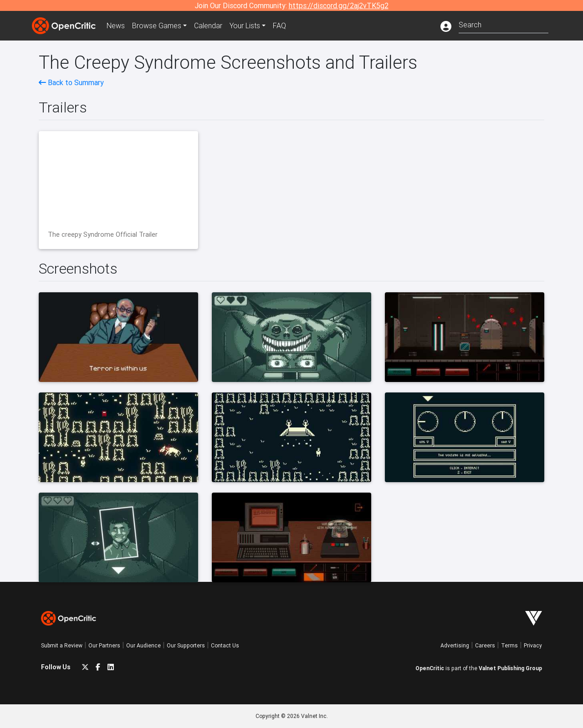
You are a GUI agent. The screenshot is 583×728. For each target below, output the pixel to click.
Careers (485, 645)
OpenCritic (430, 668)
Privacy (533, 645)
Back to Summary (71, 82)
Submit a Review (62, 645)
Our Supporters (186, 645)
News (116, 25)
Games (157, 25)
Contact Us (225, 645)
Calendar (208, 25)
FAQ (279, 25)
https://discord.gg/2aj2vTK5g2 (339, 5)
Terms (509, 645)
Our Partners (104, 645)
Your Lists (245, 25)
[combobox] (504, 24)
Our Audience (143, 645)
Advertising (455, 645)
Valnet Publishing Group (510, 668)
